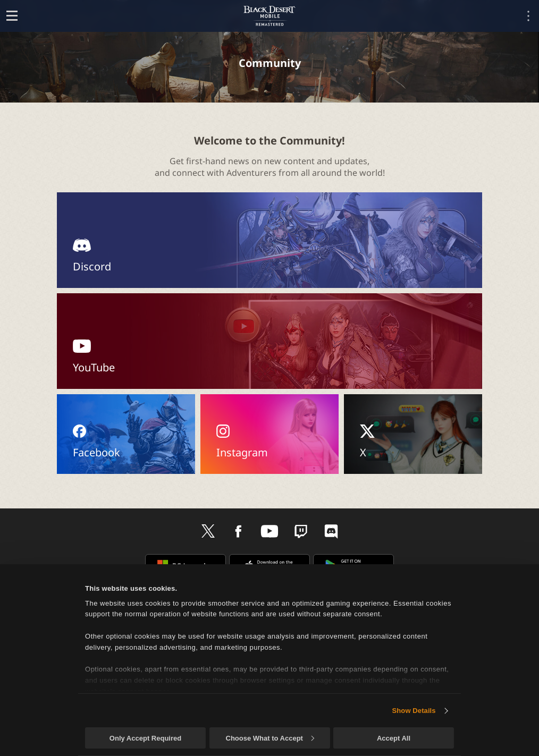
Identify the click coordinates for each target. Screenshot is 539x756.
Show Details (414, 711)
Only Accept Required (145, 738)
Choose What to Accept (270, 738)
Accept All (394, 738)
